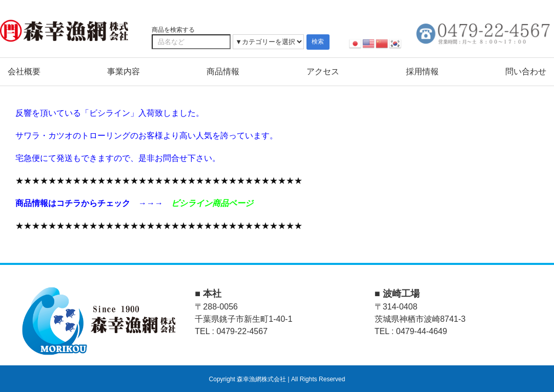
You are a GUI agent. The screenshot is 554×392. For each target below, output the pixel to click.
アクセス (323, 71)
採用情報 (422, 71)
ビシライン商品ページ (212, 203)
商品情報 (223, 71)
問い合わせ (526, 71)
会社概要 (24, 71)
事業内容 (124, 71)
